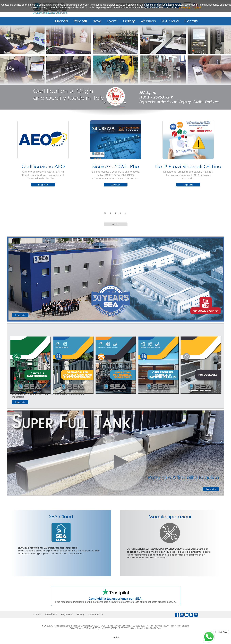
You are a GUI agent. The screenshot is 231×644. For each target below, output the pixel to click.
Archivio (115, 225)
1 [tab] (105, 103)
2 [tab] (110, 103)
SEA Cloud (170, 21)
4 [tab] (120, 103)
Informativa (185, 7)
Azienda (61, 21)
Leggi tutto (43, 185)
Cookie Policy (96, 614)
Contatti (191, 21)
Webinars (148, 21)
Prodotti (80, 21)
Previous (4, 164)
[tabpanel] (115, 68)
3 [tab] (115, 103)
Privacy (81, 614)
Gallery (129, 21)
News (97, 21)
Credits (115, 638)
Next (227, 164)
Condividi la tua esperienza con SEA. (115, 599)
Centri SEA (51, 614)
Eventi (112, 21)
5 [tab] (125, 103)
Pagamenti (67, 614)
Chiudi (198, 7)
